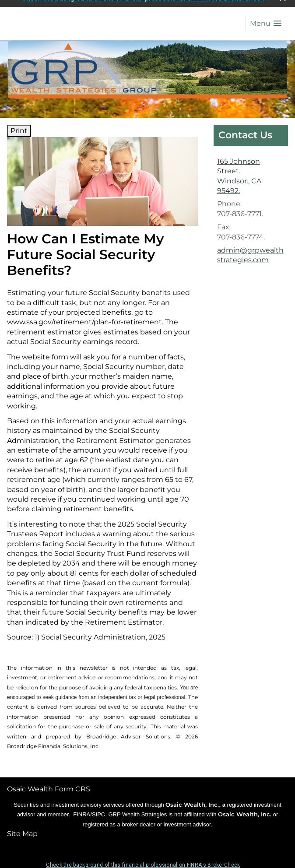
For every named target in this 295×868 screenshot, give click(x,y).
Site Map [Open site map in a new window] (22, 831)
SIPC (98, 812)
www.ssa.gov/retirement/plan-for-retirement (84, 320)
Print (19, 128)
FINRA (82, 812)
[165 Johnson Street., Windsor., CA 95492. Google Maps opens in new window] (251, 174)
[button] (266, 21)
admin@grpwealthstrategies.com (250, 253)
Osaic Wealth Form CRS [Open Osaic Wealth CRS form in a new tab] (49, 787)
